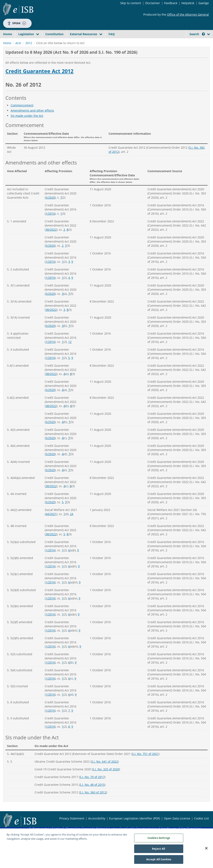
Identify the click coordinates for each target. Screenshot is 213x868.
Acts (18, 53)
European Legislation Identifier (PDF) (135, 828)
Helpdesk (188, 3)
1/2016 (50, 223)
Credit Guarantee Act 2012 (39, 81)
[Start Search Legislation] (175, 42)
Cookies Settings (159, 838)
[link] (195, 44)
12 (70, 352)
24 (72, 524)
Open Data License (177, 828)
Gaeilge (204, 3)
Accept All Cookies (159, 859)
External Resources (84, 34)
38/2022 (51, 239)
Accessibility (97, 828)
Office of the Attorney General (188, 14)
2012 (29, 53)
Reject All (159, 849)
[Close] (206, 848)
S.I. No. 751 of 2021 (145, 764)
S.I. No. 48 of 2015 (92, 794)
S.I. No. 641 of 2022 (105, 771)
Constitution (54, 34)
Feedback (171, 3)
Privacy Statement (72, 828)
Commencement (22, 115)
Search (197, 34)
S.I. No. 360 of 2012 (93, 802)
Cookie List (201, 828)
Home (7, 34)
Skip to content (131, 3)
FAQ (112, 34)
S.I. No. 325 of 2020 (106, 779)
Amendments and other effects (32, 120)
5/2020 (50, 207)
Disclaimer (153, 3)
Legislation (26, 34)
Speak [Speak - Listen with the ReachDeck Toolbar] (17, 23)
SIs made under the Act (27, 125)
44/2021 (51, 524)
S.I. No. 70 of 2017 (92, 787)
